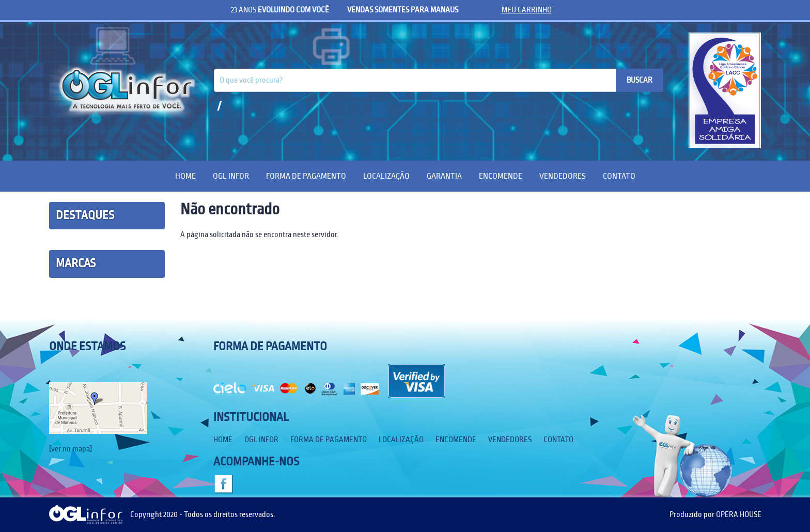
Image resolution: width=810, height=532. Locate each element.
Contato (619, 176)
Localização (386, 176)
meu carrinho (527, 10)
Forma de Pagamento (306, 176)
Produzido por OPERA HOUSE (715, 514)
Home (185, 176)
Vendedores (563, 176)
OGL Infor (231, 176)
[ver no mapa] (71, 449)
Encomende (501, 176)
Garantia (444, 176)
